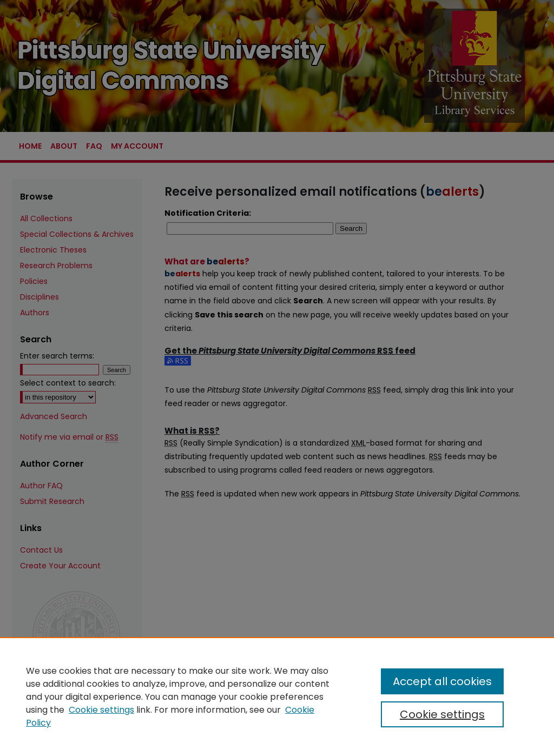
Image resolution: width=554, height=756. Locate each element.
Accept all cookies (442, 681)
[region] (277, 697)
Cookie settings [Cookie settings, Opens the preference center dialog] (442, 714)
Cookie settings (101, 710)
